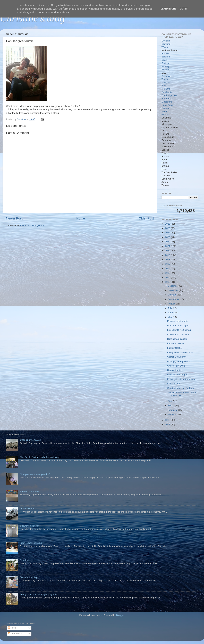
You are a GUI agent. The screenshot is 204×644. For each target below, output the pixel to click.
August (172, 304)
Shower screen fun (29, 526)
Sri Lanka (166, 76)
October (172, 295)
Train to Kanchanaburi (31, 543)
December (173, 286)
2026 (168, 224)
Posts (12, 628)
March (171, 405)
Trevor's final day (29, 577)
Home (81, 218)
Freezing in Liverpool (178, 375)
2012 (168, 420)
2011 (168, 424)
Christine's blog (32, 18)
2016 (168, 269)
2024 (168, 233)
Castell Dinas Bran (177, 357)
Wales (165, 47)
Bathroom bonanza (30, 491)
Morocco (166, 111)
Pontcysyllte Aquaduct (178, 361)
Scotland (166, 44)
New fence (25, 560)
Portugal (166, 63)
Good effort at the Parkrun (181, 388)
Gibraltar (166, 115)
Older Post (146, 218)
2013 (168, 282)
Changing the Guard (30, 440)
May (170, 317)
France (165, 53)
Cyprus (165, 108)
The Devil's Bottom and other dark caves (41, 457)
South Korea (168, 99)
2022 (168, 242)
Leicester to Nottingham (179, 330)
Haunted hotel (174, 370)
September (174, 299)
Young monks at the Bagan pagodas (38, 594)
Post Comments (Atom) (32, 225)
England (166, 41)
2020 (168, 251)
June (171, 313)
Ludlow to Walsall (176, 343)
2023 (168, 237)
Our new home (175, 384)
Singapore (167, 102)
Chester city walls (176, 366)
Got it (184, 9)
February (173, 410)
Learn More (168, 9)
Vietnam (166, 89)
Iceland (165, 70)
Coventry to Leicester (178, 334)
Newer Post (14, 218)
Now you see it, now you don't (35, 474)
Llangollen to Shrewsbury (180, 352)
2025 (168, 228)
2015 (168, 273)
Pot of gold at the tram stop (181, 379)
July (170, 308)
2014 (168, 277)
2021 (168, 246)
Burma (165, 86)
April (170, 401)
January (172, 414)
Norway (165, 66)
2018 (168, 260)
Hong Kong (167, 105)
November (173, 290)
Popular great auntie (178, 321)
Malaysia (166, 82)
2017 (168, 264)
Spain (164, 60)
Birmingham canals (177, 339)
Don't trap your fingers (178, 325)
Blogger (120, 615)
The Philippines (169, 95)
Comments (15, 634)
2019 (168, 255)
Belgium (166, 57)
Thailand (166, 79)
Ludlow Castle (175, 348)
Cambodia (167, 92)
